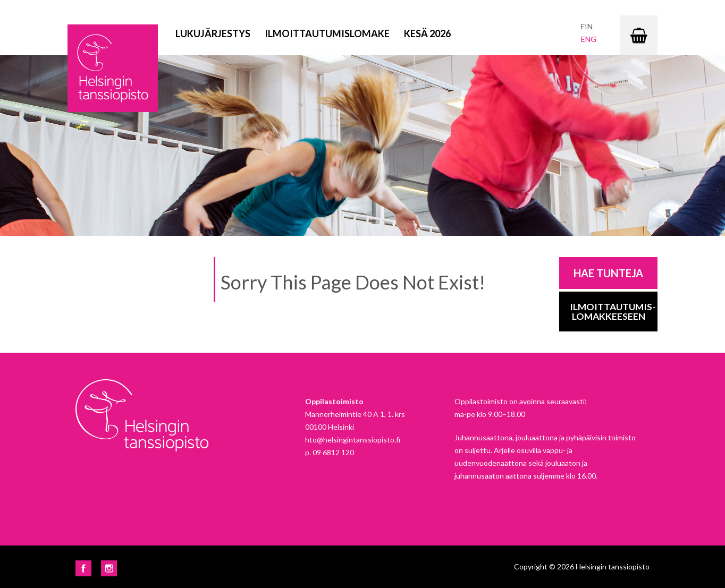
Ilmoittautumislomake (327, 33)
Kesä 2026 (427, 33)
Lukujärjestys (213, 33)
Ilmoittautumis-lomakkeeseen (613, 312)
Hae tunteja (608, 273)
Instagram (109, 568)
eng (589, 39)
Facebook (83, 568)
